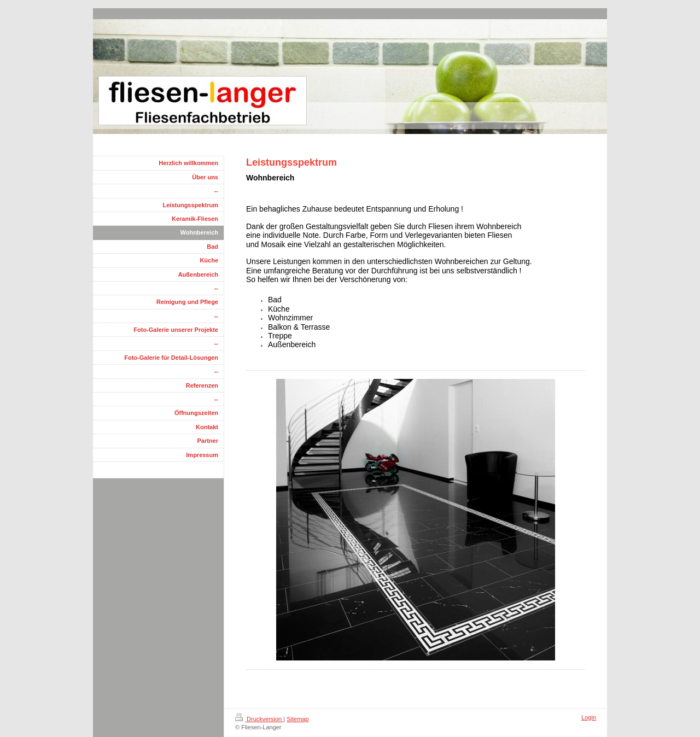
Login (589, 717)
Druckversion (259, 719)
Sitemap (297, 719)
